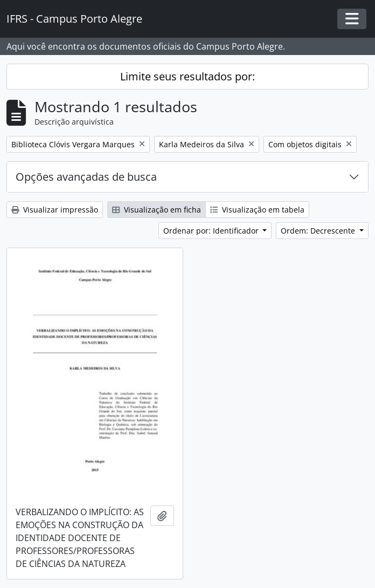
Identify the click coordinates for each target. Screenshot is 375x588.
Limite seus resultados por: (188, 76)
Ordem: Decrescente (319, 231)
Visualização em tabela (257, 210)
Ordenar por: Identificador (212, 231)
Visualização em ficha (157, 210)
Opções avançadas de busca (86, 177)
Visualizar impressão (55, 210)
